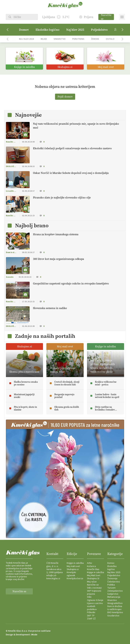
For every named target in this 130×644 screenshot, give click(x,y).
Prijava (86, 17)
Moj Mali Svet (94, 575)
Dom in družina (115, 606)
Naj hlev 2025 (75, 30)
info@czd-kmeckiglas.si (53, 577)
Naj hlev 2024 (26, 39)
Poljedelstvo (99, 30)
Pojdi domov (65, 97)
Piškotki (91, 612)
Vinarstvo (60, 39)
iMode (34, 635)
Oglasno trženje (95, 600)
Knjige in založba (75, 563)
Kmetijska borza (75, 579)
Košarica (91, 566)
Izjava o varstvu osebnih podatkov (95, 606)
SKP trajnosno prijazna (94, 592)
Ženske (95, 39)
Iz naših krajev (114, 609)
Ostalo (110, 39)
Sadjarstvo (113, 594)
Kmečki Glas (93, 569)
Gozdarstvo (113, 616)
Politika (111, 585)
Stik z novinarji (94, 588)
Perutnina (78, 39)
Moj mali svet (73, 566)
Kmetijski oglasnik (71, 574)
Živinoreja (112, 579)
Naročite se (106, 17)
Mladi (44, 39)
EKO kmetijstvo (115, 612)
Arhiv (90, 563)
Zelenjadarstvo (115, 591)
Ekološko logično (47, 30)
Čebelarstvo (114, 582)
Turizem (111, 588)
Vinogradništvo (115, 603)
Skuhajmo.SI (93, 579)
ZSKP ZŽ (91, 619)
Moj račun (92, 582)
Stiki (89, 597)
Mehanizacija (114, 597)
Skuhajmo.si (73, 569)
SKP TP (91, 616)
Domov (24, 30)
